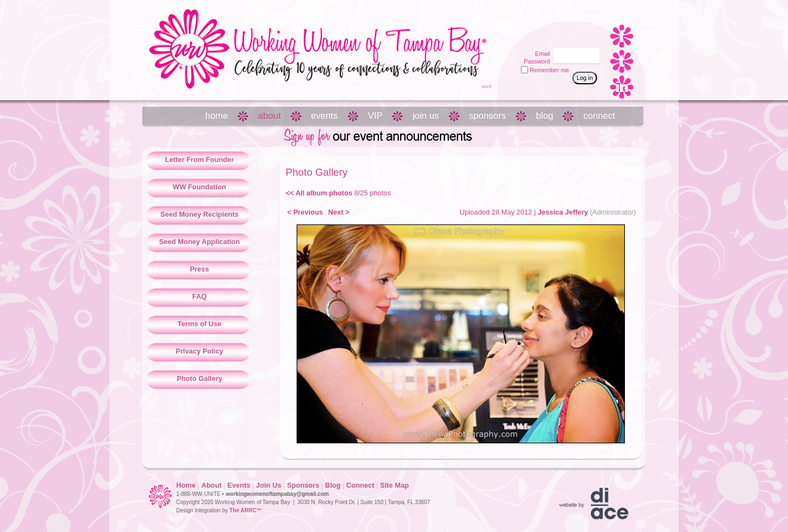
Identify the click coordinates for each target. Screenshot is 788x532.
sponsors (487, 116)
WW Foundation (199, 187)
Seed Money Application (199, 242)
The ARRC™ (245, 510)
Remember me (549, 70)
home (217, 116)
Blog (333, 485)
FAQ (199, 296)
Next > (339, 212)
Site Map (394, 485)
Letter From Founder (200, 160)
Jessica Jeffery (563, 212)
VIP (375, 116)
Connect (360, 485)
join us (426, 116)
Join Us (269, 485)
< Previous (305, 212)
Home (186, 485)
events (324, 116)
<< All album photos (319, 193)
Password (535, 61)
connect (599, 116)
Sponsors (303, 485)
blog (545, 116)
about (270, 116)
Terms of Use (199, 324)
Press (199, 269)
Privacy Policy (199, 351)
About (212, 485)
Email (541, 54)
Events (239, 485)
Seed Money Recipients (199, 214)
